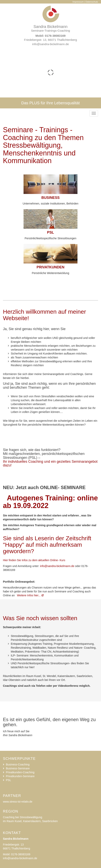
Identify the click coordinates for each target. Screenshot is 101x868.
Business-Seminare (18, 768)
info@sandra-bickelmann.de (50, 44)
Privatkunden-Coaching (20, 772)
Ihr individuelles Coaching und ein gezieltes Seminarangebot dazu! (50, 463)
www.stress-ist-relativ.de (18, 802)
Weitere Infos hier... (28, 595)
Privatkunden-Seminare (20, 776)
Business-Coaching (18, 764)
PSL (8, 780)
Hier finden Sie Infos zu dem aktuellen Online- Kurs (34, 560)
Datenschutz (92, 2)
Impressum (78, 2)
